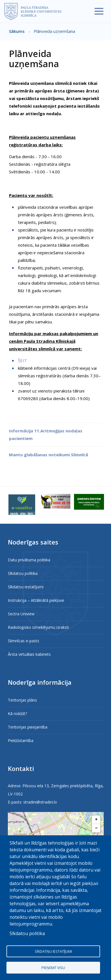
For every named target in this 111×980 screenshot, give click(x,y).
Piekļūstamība (21, 740)
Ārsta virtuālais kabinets (29, 654)
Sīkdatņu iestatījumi (26, 587)
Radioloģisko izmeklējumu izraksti (38, 627)
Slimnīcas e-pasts (24, 641)
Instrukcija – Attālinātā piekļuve (36, 600)
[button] (96, 820)
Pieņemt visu (53, 968)
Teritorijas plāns (22, 700)
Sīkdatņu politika (23, 573)
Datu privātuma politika (29, 560)
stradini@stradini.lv (40, 802)
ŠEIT (22, 360)
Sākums (17, 31)
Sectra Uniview (21, 614)
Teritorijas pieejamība (28, 727)
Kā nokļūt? (17, 714)
